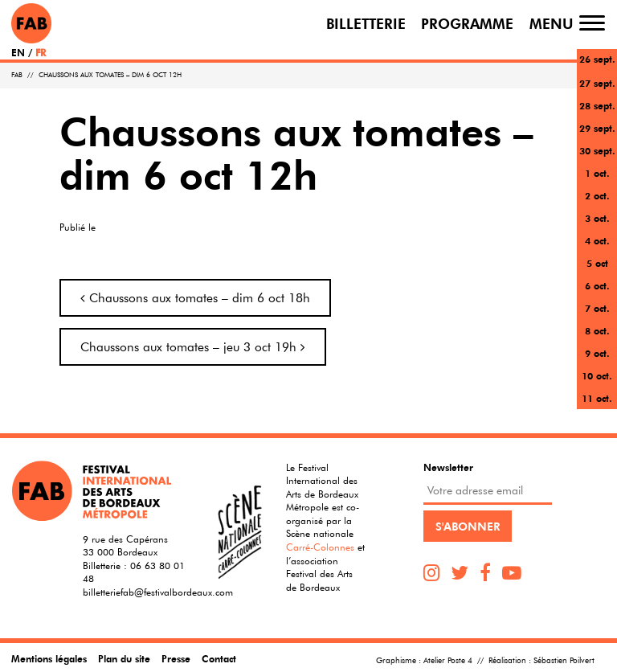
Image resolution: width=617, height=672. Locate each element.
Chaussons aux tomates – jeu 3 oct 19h (193, 346)
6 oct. (597, 285)
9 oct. (597, 353)
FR (41, 52)
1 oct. (597, 173)
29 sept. (597, 128)
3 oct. (597, 218)
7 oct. (597, 308)
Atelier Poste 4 (448, 660)
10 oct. (597, 375)
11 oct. (597, 398)
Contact (219, 658)
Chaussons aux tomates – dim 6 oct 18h (195, 297)
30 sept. (597, 150)
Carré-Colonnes (320, 547)
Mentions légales (49, 658)
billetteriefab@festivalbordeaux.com (158, 592)
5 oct (597, 263)
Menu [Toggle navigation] (552, 23)
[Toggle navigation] (592, 23)
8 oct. (597, 330)
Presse (176, 658)
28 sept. (597, 105)
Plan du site (124, 658)
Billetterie (366, 23)
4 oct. (597, 240)
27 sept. (597, 83)
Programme (467, 23)
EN (18, 52)
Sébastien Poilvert (564, 660)
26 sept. (597, 59)
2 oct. (597, 195)
